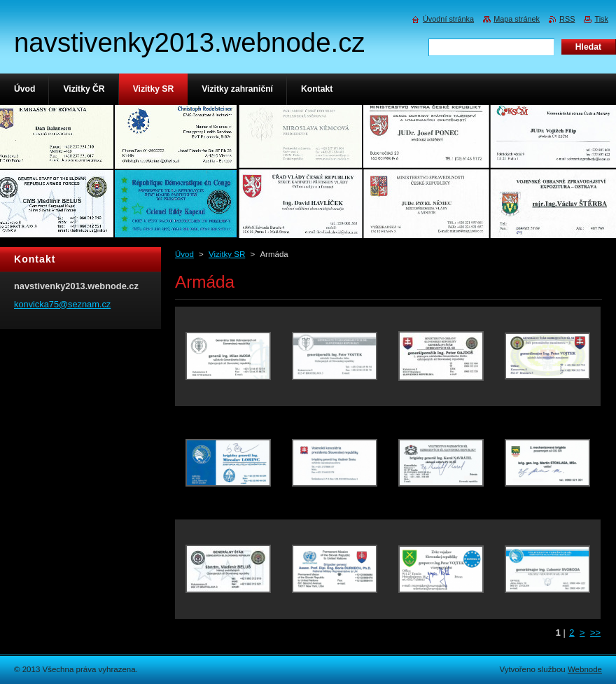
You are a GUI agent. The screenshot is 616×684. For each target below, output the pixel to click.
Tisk (601, 19)
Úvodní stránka (448, 19)
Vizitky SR (227, 254)
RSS (567, 19)
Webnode (585, 669)
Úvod (184, 254)
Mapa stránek (517, 19)
